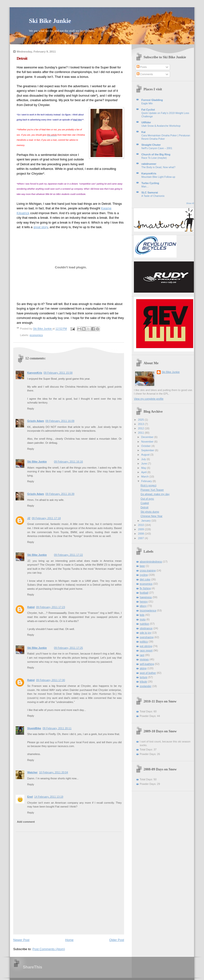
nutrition (144, 624)
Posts (142, 67)
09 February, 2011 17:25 (68, 648)
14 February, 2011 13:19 (49, 797)
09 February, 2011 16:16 (68, 462)
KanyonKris (35, 373)
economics (36, 335)
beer (142, 566)
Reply (31, 409)
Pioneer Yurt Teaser (152, 490)
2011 (141, 433)
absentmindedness (151, 562)
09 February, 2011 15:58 (58, 373)
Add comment (26, 822)
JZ (29, 518)
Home (69, 940)
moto (143, 619)
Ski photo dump (150, 512)
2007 (141, 538)
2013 (141, 424)
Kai (143, 132)
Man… (145, 187)
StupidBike (34, 728)
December (148, 437)
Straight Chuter (151, 145)
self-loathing (147, 664)
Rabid (31, 607)
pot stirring (146, 646)
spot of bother (148, 673)
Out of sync (147, 499)
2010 (141, 525)
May (144, 468)
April (144, 472)
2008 (141, 534)
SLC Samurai (150, 192)
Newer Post (21, 940)
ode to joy (145, 633)
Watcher (32, 772)
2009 (141, 529)
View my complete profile (149, 399)
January (146, 521)
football (144, 593)
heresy (144, 602)
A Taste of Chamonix (153, 196)
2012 (141, 428)
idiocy (143, 606)
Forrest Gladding (152, 100)
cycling (144, 575)
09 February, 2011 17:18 (46, 518)
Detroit (145, 507)
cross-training (148, 570)
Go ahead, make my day (155, 494)
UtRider (146, 122)
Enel (30, 797)
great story (40, 227)
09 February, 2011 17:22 (68, 555)
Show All (190, 203)
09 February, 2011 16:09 (60, 421)
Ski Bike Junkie (50, 21)
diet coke (145, 579)
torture (144, 677)
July (144, 459)
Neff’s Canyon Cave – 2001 (157, 148)
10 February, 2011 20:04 (53, 772)
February (147, 481)
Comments (145, 74)
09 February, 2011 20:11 (57, 728)
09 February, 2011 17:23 (51, 607)
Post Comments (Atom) (49, 949)
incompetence (148, 610)
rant (142, 655)
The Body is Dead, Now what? (158, 167)
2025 (141, 420)
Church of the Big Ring (156, 154)
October (146, 446)
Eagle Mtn (147, 103)
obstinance (146, 628)
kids (142, 615)
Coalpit (145, 503)
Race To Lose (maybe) (154, 158)
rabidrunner (149, 164)
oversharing (147, 637)
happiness (146, 597)
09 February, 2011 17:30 (51, 680)
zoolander (146, 686)
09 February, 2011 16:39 (60, 494)
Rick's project (148, 485)
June (144, 464)
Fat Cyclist (148, 110)
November (148, 442)
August (146, 455)
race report (146, 650)
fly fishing (145, 588)
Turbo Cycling (150, 183)
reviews (144, 659)
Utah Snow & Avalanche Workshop (161, 126)
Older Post (117, 940)
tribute (143, 682)
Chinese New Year (152, 516)
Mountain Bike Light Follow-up (158, 177)
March (145, 477)
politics (144, 642)
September (148, 450)
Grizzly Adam (36, 421)
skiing (143, 668)
